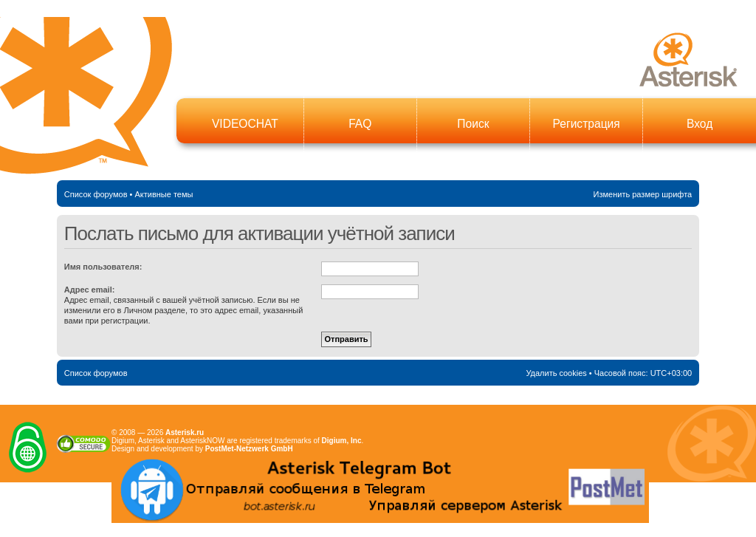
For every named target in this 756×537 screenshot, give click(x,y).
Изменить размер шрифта (643, 194)
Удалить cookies (556, 373)
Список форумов (96, 194)
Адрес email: (90, 290)
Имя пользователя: (103, 267)
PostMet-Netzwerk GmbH (249, 449)
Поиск (473, 124)
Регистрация (587, 124)
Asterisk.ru (185, 432)
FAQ (360, 124)
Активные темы (164, 194)
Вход (700, 124)
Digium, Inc (342, 441)
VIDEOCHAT (245, 124)
